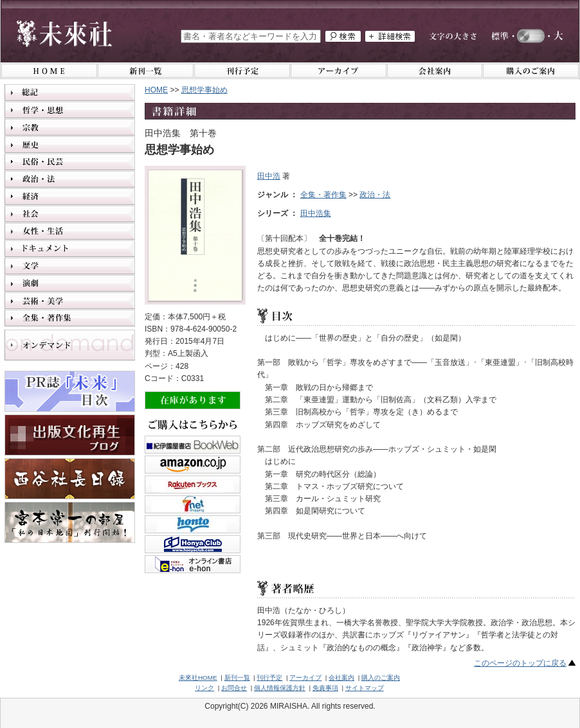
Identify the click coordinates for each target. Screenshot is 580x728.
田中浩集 (316, 213)
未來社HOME (198, 678)
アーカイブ (305, 678)
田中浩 (269, 176)
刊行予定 (269, 678)
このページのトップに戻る (520, 663)
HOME (156, 90)
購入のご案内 (381, 678)
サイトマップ (365, 688)
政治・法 (375, 195)
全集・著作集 (323, 195)
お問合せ (234, 688)
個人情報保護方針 (280, 688)
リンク (204, 688)
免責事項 (325, 688)
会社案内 (341, 678)
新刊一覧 (237, 678)
